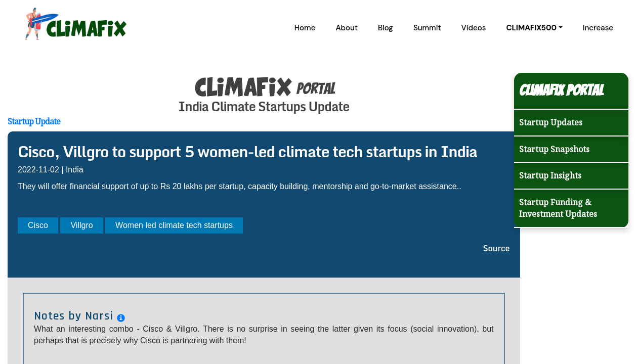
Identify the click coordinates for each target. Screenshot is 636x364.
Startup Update (34, 121)
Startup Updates (551, 122)
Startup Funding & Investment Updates (558, 208)
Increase (598, 28)
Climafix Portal (561, 90)
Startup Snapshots (554, 149)
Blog (386, 28)
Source (497, 248)
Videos (474, 28)
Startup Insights (550, 175)
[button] (534, 28)
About (347, 28)
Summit (427, 28)
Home (305, 28)
